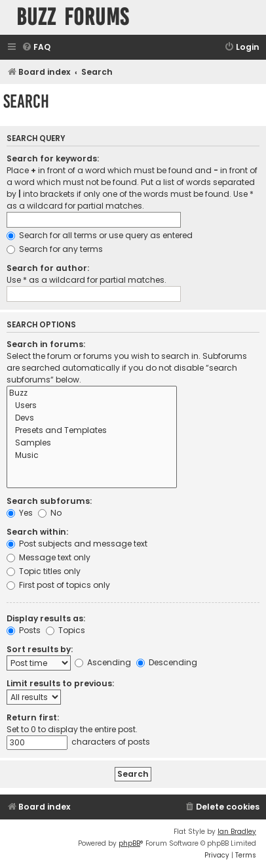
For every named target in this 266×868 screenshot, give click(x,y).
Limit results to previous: (60, 683)
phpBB (129, 843)
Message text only (48, 557)
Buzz (92, 393)
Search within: (37, 532)
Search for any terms (55, 249)
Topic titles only (44, 571)
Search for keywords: (53, 158)
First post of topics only (58, 585)
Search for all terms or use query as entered (100, 235)
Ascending (103, 662)
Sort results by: (40, 649)
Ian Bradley (237, 832)
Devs (92, 418)
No (50, 513)
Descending (167, 662)
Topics (66, 630)
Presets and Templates (92, 431)
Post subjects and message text (77, 544)
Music (92, 456)
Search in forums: (46, 344)
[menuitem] (36, 48)
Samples (92, 443)
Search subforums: (49, 501)
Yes (20, 513)
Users (92, 406)
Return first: (33, 717)
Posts (24, 630)
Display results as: (46, 618)
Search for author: (48, 268)
